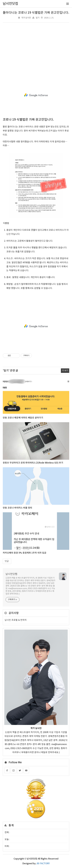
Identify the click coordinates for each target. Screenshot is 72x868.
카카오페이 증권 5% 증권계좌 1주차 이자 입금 (25, 553)
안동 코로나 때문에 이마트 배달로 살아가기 (23, 418)
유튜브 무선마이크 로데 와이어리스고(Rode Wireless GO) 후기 (33, 463)
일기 (38, 18)
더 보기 (65, 371)
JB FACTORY (43, 864)
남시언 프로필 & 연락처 (16, 620)
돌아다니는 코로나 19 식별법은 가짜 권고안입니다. (36, 13)
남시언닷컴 (11, 574)
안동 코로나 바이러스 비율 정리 (17, 508)
